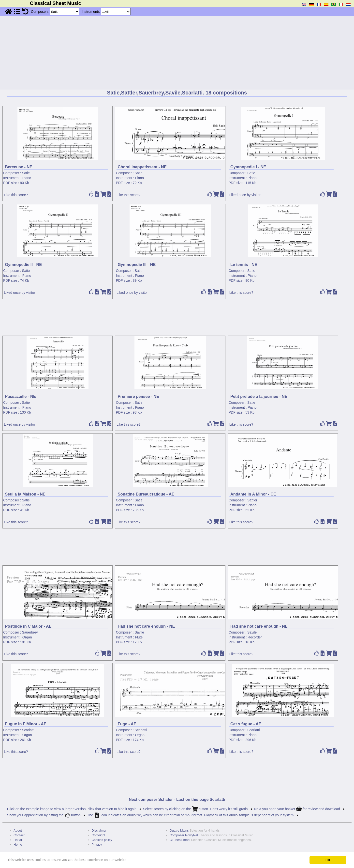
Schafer (166, 799)
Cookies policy (102, 840)
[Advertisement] (177, 53)
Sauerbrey (30, 632)
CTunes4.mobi (180, 840)
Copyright (98, 835)
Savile (139, 632)
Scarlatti (28, 730)
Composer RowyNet (184, 835)
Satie (26, 173)
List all (18, 840)
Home (18, 845)
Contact (19, 835)
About (18, 830)
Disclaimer (99, 830)
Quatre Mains (179, 830)
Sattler (252, 500)
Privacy (97, 845)
